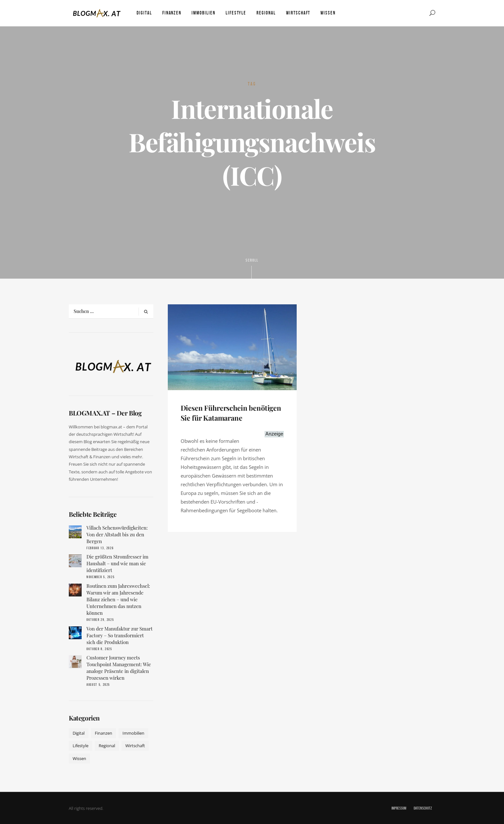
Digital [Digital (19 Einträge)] (79, 733)
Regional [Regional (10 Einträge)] (107, 746)
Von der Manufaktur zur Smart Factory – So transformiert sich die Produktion (119, 635)
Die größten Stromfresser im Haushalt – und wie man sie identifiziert (117, 563)
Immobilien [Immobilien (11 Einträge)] (133, 733)
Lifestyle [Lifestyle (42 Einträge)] (81, 746)
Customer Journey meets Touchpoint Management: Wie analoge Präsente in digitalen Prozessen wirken (119, 668)
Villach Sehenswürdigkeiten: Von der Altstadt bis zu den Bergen (117, 534)
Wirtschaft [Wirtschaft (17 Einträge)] (135, 746)
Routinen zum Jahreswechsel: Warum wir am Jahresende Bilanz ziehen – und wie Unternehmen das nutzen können (118, 599)
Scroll (252, 268)
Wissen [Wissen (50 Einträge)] (79, 758)
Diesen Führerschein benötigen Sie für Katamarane (231, 413)
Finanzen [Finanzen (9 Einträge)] (104, 733)
